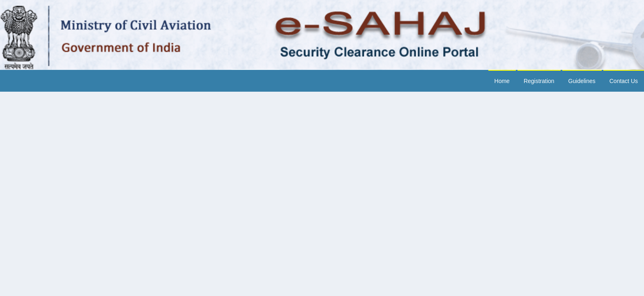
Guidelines (582, 81)
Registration (539, 81)
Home (502, 81)
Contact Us (624, 81)
